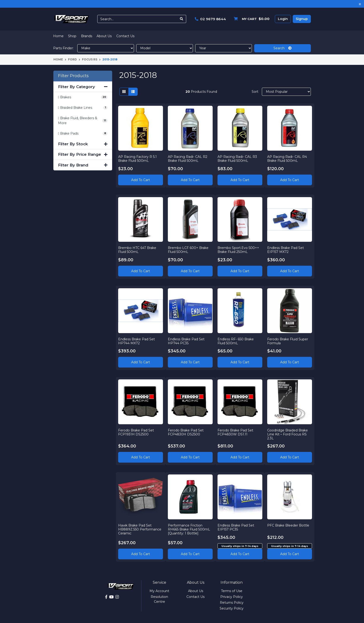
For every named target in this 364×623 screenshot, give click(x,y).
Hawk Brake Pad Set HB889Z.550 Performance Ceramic (140, 529)
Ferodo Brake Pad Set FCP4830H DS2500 (186, 432)
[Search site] (182, 19)
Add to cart (240, 554)
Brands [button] (87, 36)
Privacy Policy (232, 597)
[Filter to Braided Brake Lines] (83, 108)
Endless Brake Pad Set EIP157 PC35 (236, 527)
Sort (255, 92)
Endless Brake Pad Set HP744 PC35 (186, 341)
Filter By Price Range (83, 154)
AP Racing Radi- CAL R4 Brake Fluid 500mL (287, 158)
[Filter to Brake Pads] (83, 134)
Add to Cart (141, 180)
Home (58, 36)
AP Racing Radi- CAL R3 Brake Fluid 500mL (237, 158)
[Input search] (137, 19)
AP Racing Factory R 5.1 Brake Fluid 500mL (138, 158)
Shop (72, 36)
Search (283, 48)
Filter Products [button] (73, 76)
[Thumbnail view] (124, 92)
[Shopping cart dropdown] (250, 19)
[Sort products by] (286, 92)
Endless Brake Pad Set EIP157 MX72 (286, 250)
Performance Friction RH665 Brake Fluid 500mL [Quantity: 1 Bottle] (189, 529)
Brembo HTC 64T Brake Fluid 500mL (137, 250)
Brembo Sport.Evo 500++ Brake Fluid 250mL (239, 250)
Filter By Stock (83, 144)
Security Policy (232, 608)
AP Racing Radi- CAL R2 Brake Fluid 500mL (188, 158)
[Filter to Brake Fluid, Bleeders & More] (83, 121)
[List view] (133, 92)
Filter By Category (83, 87)
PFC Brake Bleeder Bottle (288, 525)
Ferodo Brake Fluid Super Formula (288, 341)
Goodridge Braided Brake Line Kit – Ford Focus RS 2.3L (288, 434)
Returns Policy (232, 603)
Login (283, 19)
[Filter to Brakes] (83, 97)
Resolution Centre (159, 599)
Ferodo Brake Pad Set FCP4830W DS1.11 (236, 432)
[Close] (360, 4)
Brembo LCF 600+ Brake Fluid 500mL (188, 250)
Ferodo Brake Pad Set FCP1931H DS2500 (136, 432)
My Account (159, 591)
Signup (302, 19)
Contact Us (125, 36)
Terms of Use (232, 591)
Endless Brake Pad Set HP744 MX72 (137, 341)
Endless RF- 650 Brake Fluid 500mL (236, 341)
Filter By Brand (83, 165)
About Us (104, 36)
